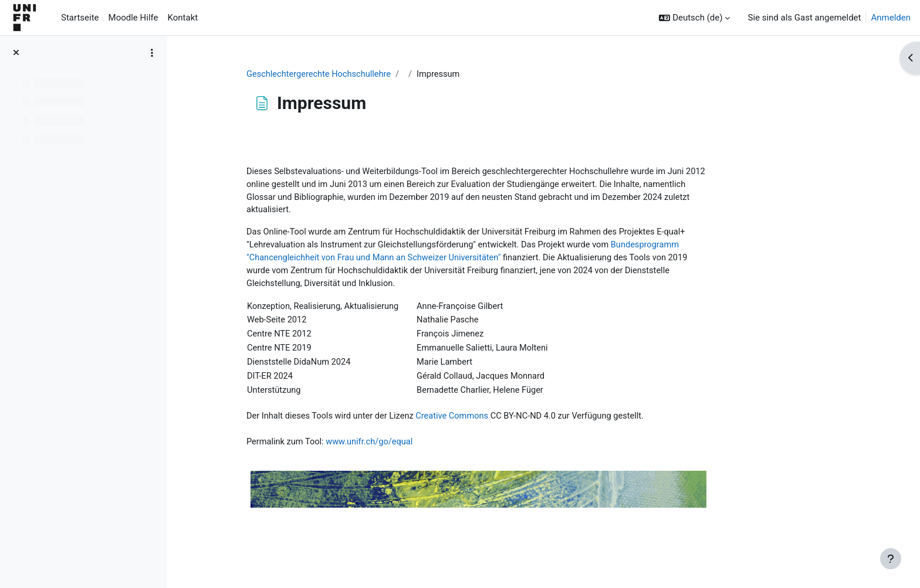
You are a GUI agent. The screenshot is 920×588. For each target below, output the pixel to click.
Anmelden (891, 18)
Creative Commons (515, 423)
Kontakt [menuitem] (183, 18)
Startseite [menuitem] (80, 18)
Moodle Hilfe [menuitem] (133, 18)
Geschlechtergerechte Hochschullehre (379, 74)
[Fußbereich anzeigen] (891, 559)
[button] (694, 18)
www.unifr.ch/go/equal (431, 450)
